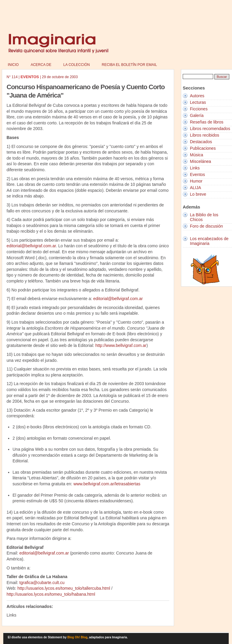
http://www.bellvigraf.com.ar (121, 345)
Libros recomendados (210, 129)
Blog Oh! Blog (77, 637)
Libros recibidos (205, 135)
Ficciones (199, 109)
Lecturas (198, 102)
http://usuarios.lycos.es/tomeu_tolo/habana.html (51, 594)
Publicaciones (203, 148)
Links (195, 168)
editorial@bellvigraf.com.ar (31, 246)
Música (196, 155)
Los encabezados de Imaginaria (209, 241)
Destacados (201, 142)
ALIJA (195, 188)
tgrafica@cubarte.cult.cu (42, 583)
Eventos (198, 174)
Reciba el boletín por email (129, 65)
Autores (197, 96)
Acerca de (41, 65)
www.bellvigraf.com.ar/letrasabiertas (107, 484)
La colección (77, 65)
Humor (196, 181)
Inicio (13, 65)
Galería (197, 115)
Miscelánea (200, 161)
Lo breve (198, 194)
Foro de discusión (206, 226)
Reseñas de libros (207, 122)
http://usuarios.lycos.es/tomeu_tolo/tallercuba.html (64, 588)
